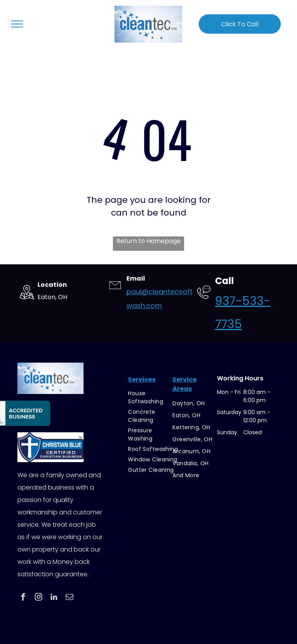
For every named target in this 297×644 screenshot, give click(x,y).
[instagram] (38, 598)
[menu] (17, 24)
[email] (69, 598)
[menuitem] (153, 397)
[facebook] (23, 598)
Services (142, 379)
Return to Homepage (148, 241)
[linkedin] (54, 598)
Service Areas (184, 384)
